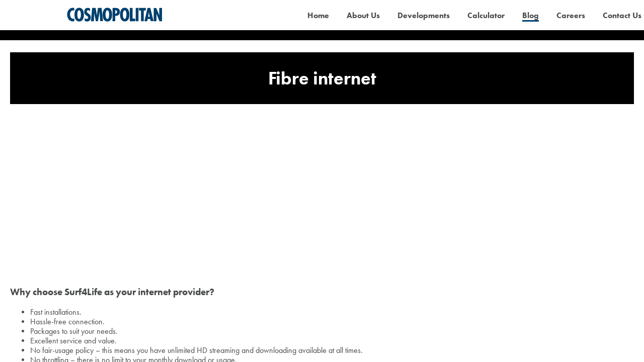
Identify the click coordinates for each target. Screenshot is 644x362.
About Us (363, 15)
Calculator (486, 15)
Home (318, 15)
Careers (571, 15)
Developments (424, 15)
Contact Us (622, 15)
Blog (531, 15)
